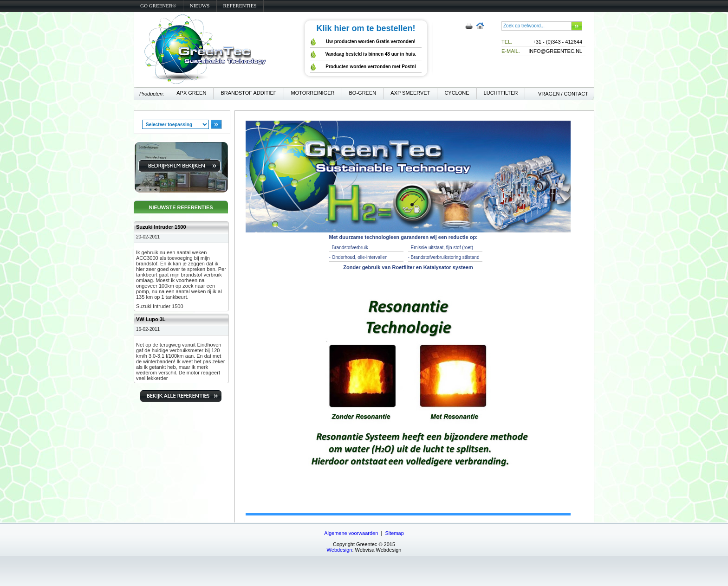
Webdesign (340, 550)
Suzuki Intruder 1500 (161, 227)
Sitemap (394, 533)
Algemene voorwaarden (351, 533)
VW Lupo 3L (151, 319)
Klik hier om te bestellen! (366, 28)
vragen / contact (563, 94)
